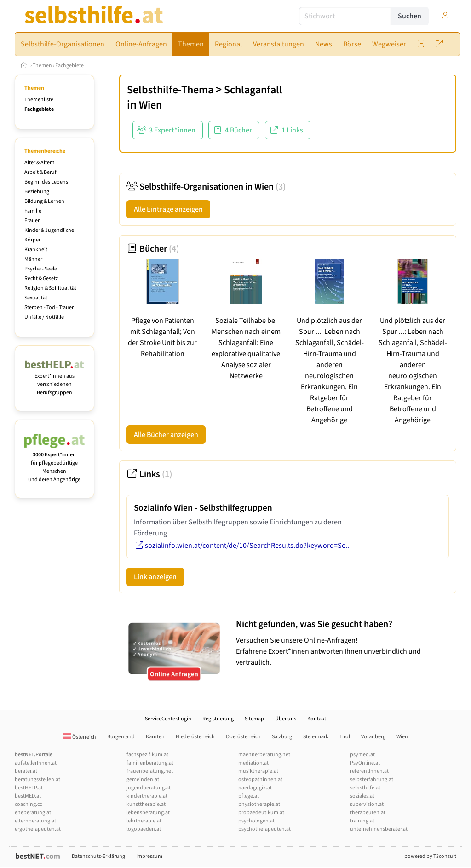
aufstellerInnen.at (36, 763)
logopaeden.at (144, 829)
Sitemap (254, 719)
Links (149, 474)
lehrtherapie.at (144, 821)
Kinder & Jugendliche (49, 230)
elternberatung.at (35, 821)
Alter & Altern (40, 163)
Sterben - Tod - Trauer (49, 308)
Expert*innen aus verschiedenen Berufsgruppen (55, 380)
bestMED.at (28, 796)
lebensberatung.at (148, 813)
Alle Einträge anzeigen (168, 209)
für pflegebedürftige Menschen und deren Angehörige (55, 463)
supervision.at (367, 804)
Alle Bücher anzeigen (166, 435)
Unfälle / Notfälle (44, 317)
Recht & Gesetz (41, 279)
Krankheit (36, 250)
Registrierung (218, 719)
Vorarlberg (373, 737)
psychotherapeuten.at (264, 829)
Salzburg (282, 737)
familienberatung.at (150, 763)
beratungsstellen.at (37, 779)
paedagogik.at (255, 788)
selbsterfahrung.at (372, 779)
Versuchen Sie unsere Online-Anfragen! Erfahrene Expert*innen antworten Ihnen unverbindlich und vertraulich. (344, 643)
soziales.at (362, 796)
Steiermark (316, 737)
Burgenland (121, 737)
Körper (32, 240)
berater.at (26, 771)
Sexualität (36, 298)
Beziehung (37, 192)
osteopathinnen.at (260, 779)
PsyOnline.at (365, 763)
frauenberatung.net (150, 771)
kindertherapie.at (147, 796)
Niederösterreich (195, 737)
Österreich (80, 737)
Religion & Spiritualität (50, 288)
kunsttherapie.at (146, 804)
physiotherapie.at (259, 804)
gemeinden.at (143, 779)
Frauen (33, 221)
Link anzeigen (155, 577)
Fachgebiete (69, 66)
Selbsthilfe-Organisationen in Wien (206, 187)
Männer (33, 259)
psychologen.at (256, 821)
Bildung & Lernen (44, 201)
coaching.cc (28, 804)
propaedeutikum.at (261, 813)
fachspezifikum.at (147, 755)
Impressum (149, 856)
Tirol (345, 737)
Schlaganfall (253, 90)
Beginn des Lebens (46, 182)
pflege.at (249, 796)
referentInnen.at (369, 771)
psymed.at (362, 755)
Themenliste (39, 100)
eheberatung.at (33, 813)
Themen (42, 66)
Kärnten (155, 737)
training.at (362, 821)
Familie (33, 211)
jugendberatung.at (149, 788)
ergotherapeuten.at (38, 829)
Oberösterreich (243, 737)
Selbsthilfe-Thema (170, 90)
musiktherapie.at (258, 771)
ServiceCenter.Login (168, 719)
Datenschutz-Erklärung (98, 856)
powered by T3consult (430, 856)
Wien (150, 105)
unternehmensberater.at (379, 829)
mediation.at (253, 763)
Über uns (286, 719)
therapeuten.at (368, 813)
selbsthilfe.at (365, 788)
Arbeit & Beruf (40, 172)
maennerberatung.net (264, 755)
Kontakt (317, 719)
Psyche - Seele (41, 269)
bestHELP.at (29, 788)
